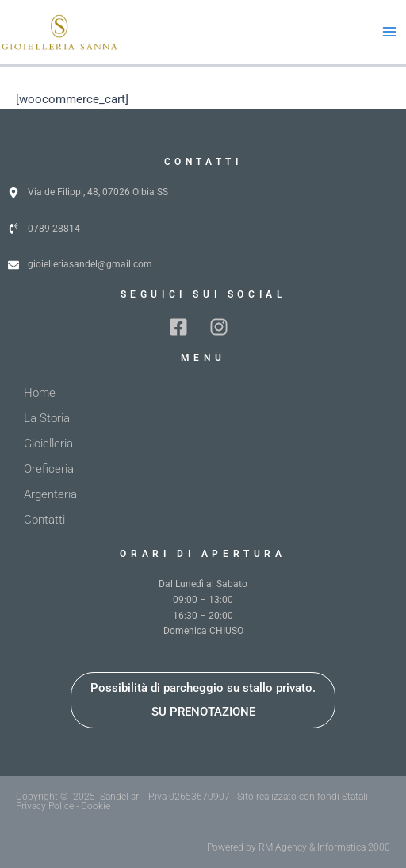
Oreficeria (49, 469)
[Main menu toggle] (389, 33)
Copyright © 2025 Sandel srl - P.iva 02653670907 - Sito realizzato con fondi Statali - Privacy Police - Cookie (194, 801)
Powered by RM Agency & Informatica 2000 (299, 847)
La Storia (47, 418)
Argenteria (50, 494)
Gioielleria (48, 444)
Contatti (44, 520)
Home (40, 393)
